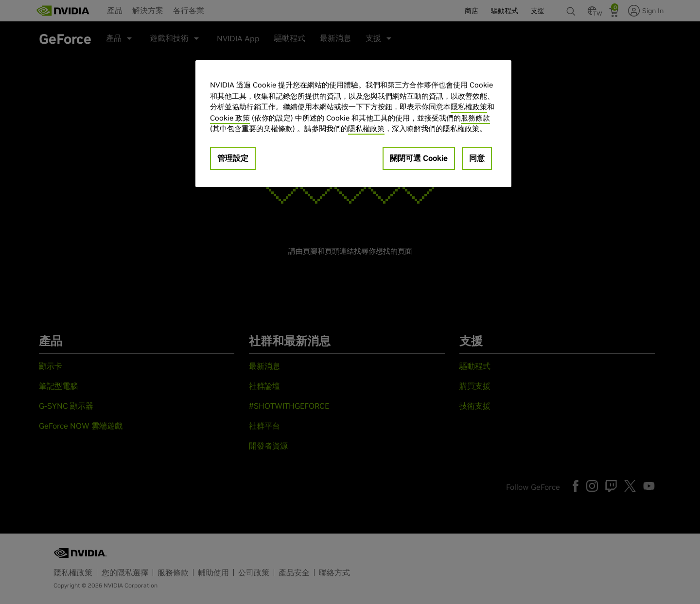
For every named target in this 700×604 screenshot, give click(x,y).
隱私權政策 (469, 107)
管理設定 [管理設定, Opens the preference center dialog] (233, 158)
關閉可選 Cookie (419, 158)
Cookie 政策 (230, 118)
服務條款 (475, 118)
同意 (477, 158)
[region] (353, 124)
